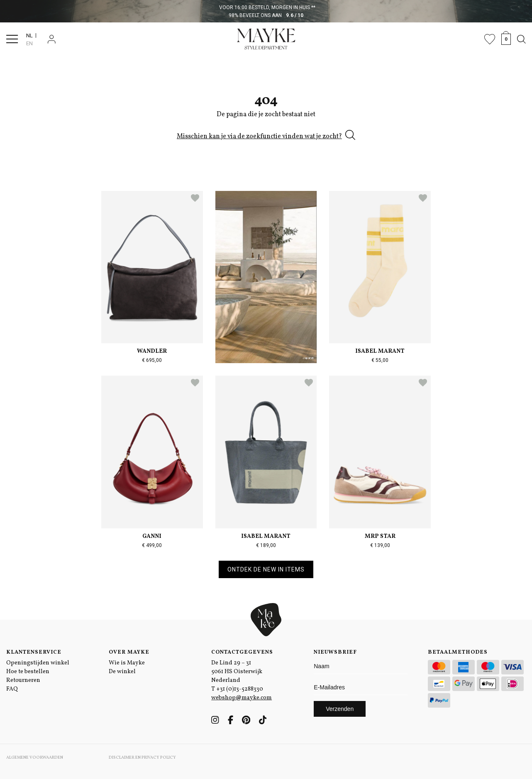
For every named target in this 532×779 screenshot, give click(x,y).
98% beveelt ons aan (266, 15)
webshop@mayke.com (242, 698)
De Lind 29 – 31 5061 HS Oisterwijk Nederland (237, 672)
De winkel (122, 672)
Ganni (152, 536)
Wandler (152, 351)
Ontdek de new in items (266, 569)
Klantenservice (34, 652)
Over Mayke (129, 652)
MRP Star (380, 536)
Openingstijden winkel (38, 663)
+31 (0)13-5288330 (240, 689)
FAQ (12, 689)
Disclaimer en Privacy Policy (142, 757)
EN (29, 43)
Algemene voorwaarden (35, 757)
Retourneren (23, 680)
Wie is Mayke (127, 663)
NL (29, 35)
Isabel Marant (380, 351)
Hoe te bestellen (28, 672)
